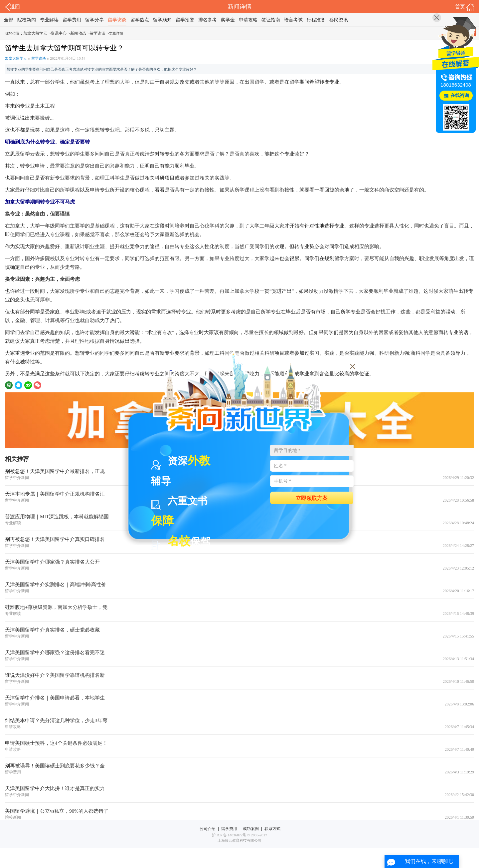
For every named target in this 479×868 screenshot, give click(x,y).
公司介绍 (208, 829)
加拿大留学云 (35, 33)
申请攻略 (248, 20)
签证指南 (271, 20)
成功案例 (251, 829)
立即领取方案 (312, 498)
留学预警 (185, 20)
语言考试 (293, 20)
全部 (9, 20)
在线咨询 (460, 95)
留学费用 (72, 20)
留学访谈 (117, 20)
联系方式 (272, 829)
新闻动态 (78, 33)
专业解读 (49, 20)
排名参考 (208, 20)
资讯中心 (59, 33)
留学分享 (94, 20)
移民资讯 (339, 20)
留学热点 (140, 20)
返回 (12, 7)
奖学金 (228, 20)
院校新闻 (27, 20)
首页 (465, 7)
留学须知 (162, 20)
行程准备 (316, 20)
